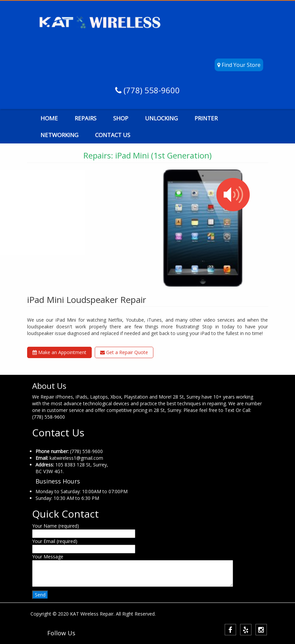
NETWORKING (59, 135)
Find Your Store (239, 65)
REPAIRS (86, 118)
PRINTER (206, 118)
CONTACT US (113, 135)
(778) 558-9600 (151, 90)
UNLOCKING (161, 118)
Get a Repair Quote (124, 352)
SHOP (121, 118)
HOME (49, 118)
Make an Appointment (59, 352)
